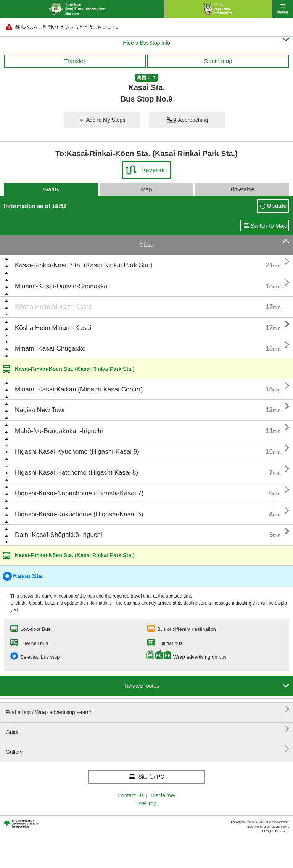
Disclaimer (163, 795)
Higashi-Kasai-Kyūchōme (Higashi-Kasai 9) (77, 452)
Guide (147, 729)
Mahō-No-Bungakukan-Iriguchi (59, 431)
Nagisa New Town (41, 410)
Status (51, 189)
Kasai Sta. (23, 576)
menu (283, 9)
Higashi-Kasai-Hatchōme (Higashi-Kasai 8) (76, 473)
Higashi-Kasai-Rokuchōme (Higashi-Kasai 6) (79, 514)
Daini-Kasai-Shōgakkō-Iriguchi (59, 535)
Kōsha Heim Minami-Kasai (53, 307)
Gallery (147, 749)
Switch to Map (269, 225)
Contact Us (131, 795)
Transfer (75, 61)
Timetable (242, 189)
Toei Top (146, 803)
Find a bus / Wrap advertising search (147, 709)
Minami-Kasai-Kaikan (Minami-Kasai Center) (79, 389)
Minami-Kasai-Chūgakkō (50, 348)
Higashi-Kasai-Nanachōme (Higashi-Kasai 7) (79, 493)
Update (277, 206)
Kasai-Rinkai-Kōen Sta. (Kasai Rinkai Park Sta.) (84, 265)
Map (146, 189)
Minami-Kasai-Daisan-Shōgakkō (61, 286)
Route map (218, 61)
